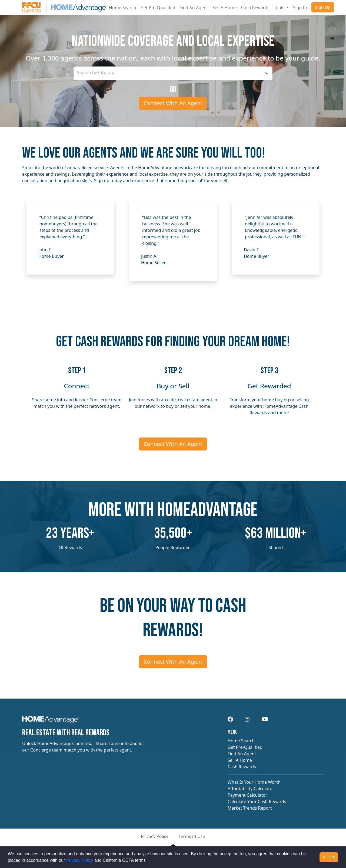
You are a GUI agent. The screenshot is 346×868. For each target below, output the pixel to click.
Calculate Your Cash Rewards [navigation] (257, 802)
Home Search (122, 8)
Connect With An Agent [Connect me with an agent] (173, 103)
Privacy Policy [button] (154, 836)
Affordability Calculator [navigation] (251, 789)
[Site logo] (64, 8)
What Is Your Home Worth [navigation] (254, 782)
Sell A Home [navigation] (240, 760)
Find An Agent (194, 8)
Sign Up (323, 7)
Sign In (300, 8)
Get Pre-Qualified (158, 8)
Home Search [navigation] (241, 741)
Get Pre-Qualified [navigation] (245, 747)
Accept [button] (329, 857)
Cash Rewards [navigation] (242, 767)
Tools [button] (280, 8)
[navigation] (50, 721)
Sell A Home (225, 8)
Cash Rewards (255, 8)
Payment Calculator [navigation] (247, 795)
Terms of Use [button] (192, 836)
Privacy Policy (80, 860)
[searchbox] (102, 72)
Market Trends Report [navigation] (250, 808)
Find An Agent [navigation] (242, 754)
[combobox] (173, 73)
